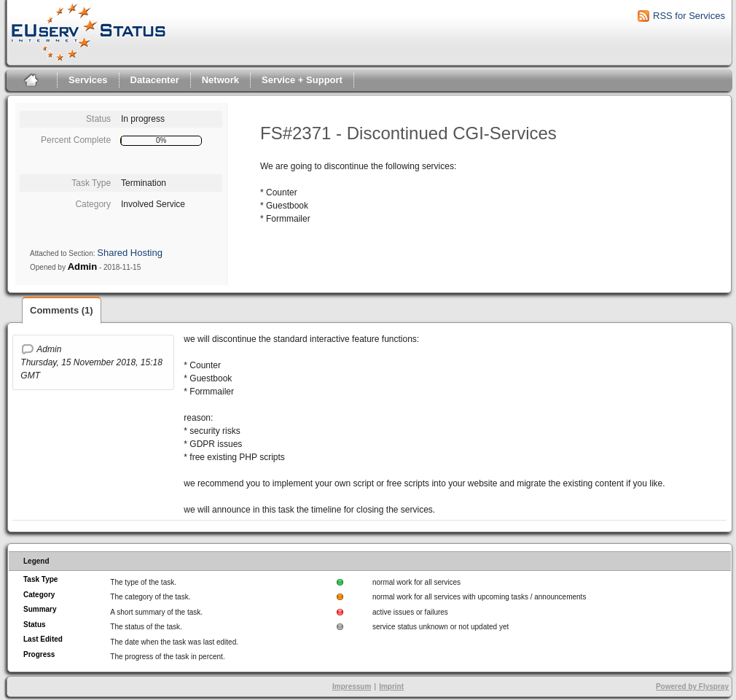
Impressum (352, 687)
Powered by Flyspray (692, 687)
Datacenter (155, 80)
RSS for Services (689, 16)
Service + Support (302, 80)
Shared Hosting (130, 253)
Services (88, 80)
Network (220, 80)
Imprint (391, 687)
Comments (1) (62, 310)
